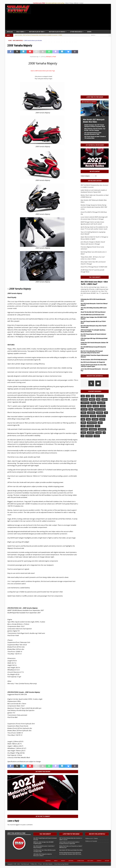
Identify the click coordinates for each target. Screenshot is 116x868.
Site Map (107, 861)
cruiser (93, 403)
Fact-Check (90, 861)
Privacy (71, 3)
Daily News (20, 32)
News (88, 419)
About (67, 3)
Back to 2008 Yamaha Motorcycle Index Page (43, 71)
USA (83, 436)
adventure (100, 396)
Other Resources (76, 32)
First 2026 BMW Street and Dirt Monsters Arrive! (92, 315)
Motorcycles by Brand (57, 32)
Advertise (48, 861)
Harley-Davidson (100, 409)
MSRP (83, 419)
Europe (103, 406)
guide (91, 409)
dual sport (101, 403)
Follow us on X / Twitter (91, 838)
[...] (82, 295)
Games (89, 32)
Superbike (84, 429)
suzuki (83, 433)
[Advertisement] (72, 17)
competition (85, 403)
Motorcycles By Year (36, 32)
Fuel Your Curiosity (95, 277)
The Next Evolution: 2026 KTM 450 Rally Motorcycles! (94, 360)
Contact (81, 3)
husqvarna (91, 413)
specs (100, 423)
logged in (18, 825)
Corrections (80, 861)
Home (10, 40)
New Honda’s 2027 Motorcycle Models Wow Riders (71, 850)
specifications (92, 423)
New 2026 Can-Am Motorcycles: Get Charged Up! (93, 362)
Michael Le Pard (51, 57)
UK (104, 433)
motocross (85, 416)
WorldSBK (89, 436)
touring (98, 433)
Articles (10, 32)
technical (91, 433)
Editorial (76, 3)
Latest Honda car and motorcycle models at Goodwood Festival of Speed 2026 (69, 843)
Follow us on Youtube (91, 841)
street (97, 426)
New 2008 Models (18, 40)
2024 (93, 396)
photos (102, 419)
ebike (89, 406)
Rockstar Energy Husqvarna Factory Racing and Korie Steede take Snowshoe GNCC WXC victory (94, 207)
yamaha (97, 436)
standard (90, 426)
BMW (98, 399)
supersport (102, 429)
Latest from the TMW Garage (95, 97)
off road (95, 419)
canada (104, 399)
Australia (84, 399)
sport (83, 426)
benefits (92, 399)
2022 (83, 396)
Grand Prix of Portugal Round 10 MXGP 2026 (94, 267)
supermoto (93, 429)
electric (96, 406)
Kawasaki (100, 413)
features (84, 409)
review (83, 423)
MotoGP (93, 416)
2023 (88, 396)
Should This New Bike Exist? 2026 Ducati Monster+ (93, 312)
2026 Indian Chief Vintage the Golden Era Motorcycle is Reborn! (42, 855)
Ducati (83, 406)
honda (83, 413)
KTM (106, 413)
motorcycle (101, 416)
